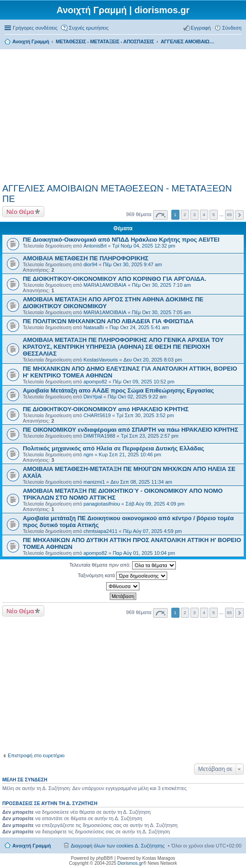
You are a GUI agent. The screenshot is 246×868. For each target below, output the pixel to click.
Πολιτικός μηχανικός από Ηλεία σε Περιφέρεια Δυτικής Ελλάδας (113, 448)
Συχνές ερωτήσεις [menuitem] (89, 28)
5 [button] (214, 214)
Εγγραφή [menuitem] (201, 28)
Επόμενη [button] (239, 215)
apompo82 (95, 382)
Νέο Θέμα (20, 212)
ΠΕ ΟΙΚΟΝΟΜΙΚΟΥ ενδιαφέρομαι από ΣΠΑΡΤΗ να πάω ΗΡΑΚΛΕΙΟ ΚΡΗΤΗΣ (131, 430)
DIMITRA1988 (99, 436)
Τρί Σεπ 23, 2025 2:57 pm (149, 436)
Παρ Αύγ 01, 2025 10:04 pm (144, 553)
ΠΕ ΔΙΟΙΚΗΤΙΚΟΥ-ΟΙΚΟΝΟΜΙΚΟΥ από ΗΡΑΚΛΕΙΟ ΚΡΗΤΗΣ (106, 409)
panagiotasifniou (102, 504)
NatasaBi (94, 327)
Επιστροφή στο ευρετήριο (36, 755)
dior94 (90, 264)
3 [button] (195, 214)
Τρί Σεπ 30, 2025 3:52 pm (145, 415)
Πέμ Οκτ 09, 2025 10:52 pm (143, 382)
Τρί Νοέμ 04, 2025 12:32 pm (144, 246)
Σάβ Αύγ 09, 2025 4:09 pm (155, 504)
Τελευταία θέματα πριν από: (123, 565)
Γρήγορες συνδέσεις (35, 28)
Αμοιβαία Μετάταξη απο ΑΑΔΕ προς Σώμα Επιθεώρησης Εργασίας (118, 390)
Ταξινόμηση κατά (123, 576)
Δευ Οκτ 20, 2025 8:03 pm (153, 360)
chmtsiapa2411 (100, 531)
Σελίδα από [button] (160, 215)
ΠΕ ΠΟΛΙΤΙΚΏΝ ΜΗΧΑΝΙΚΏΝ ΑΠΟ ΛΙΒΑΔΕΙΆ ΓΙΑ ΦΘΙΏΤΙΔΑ (108, 321)
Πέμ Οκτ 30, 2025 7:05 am (161, 312)
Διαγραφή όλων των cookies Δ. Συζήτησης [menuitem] (118, 846)
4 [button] (204, 214)
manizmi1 (94, 482)
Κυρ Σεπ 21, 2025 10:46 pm (130, 455)
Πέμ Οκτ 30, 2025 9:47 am (132, 264)
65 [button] (229, 214)
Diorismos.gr (130, 863)
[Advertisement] (123, 115)
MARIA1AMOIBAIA (105, 285)
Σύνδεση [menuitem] (232, 28)
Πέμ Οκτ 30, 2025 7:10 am (161, 285)
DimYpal (93, 397)
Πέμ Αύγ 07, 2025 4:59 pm (152, 531)
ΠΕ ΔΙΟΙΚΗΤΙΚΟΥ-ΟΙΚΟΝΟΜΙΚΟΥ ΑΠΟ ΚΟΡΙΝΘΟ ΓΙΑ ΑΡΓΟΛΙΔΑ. (115, 279)
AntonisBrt (95, 246)
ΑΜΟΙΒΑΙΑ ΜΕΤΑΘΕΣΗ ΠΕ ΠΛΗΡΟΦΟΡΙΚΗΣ (86, 258)
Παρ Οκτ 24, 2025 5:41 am (139, 327)
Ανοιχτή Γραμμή (32, 846)
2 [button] (185, 214)
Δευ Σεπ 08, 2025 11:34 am (141, 482)
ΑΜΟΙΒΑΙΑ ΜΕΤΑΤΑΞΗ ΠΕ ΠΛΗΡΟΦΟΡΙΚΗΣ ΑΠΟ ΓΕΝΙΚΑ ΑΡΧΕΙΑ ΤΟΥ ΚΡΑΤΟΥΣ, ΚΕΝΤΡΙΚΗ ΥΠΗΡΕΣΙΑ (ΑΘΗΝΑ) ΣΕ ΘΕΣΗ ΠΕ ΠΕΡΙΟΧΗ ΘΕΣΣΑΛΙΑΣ (123, 347)
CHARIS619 (97, 415)
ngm (88, 455)
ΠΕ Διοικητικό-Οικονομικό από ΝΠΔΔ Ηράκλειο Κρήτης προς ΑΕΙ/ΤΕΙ (121, 240)
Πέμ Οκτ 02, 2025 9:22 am (137, 397)
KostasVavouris (101, 360)
